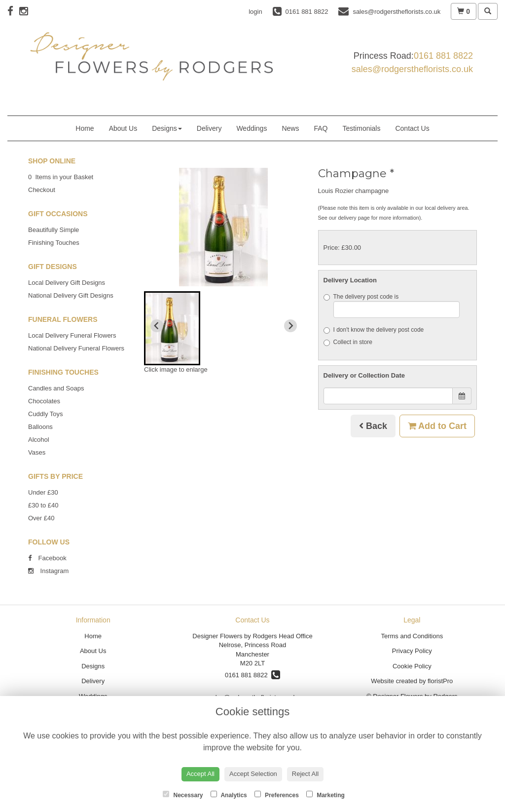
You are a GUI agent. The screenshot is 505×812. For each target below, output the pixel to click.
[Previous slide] (157, 326)
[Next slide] (290, 326)
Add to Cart (437, 426)
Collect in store (348, 342)
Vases (37, 452)
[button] (172, 328)
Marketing (325, 795)
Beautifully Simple (54, 230)
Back (373, 426)
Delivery (209, 128)
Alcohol (39, 440)
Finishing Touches (54, 243)
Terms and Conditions (412, 636)
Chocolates (44, 401)
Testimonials (361, 128)
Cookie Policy (412, 666)
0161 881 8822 (443, 56)
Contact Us (412, 128)
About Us (123, 128)
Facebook (47, 558)
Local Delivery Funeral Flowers (72, 335)
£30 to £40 (43, 505)
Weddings (252, 128)
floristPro (440, 681)
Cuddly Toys (46, 414)
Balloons (40, 427)
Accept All (200, 774)
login (255, 12)
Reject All (305, 774)
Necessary (183, 795)
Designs (167, 128)
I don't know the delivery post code (374, 330)
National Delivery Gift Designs (71, 295)
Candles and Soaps (56, 388)
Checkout (42, 190)
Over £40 (41, 518)
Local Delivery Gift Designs (67, 283)
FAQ (321, 128)
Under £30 (43, 492)
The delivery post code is (392, 306)
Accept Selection (253, 774)
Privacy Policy (412, 651)
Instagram (48, 571)
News (290, 128)
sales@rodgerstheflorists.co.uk (412, 69)
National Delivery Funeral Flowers (76, 348)
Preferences (277, 795)
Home (85, 128)
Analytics (229, 795)
